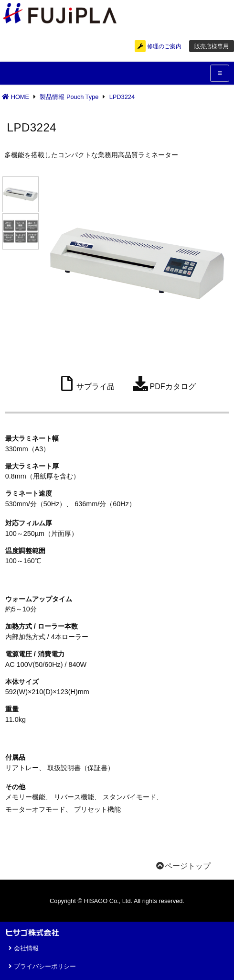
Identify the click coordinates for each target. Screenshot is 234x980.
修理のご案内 (158, 46)
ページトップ (183, 866)
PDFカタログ (163, 383)
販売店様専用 (212, 46)
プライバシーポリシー (41, 966)
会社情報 (22, 948)
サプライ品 (86, 383)
